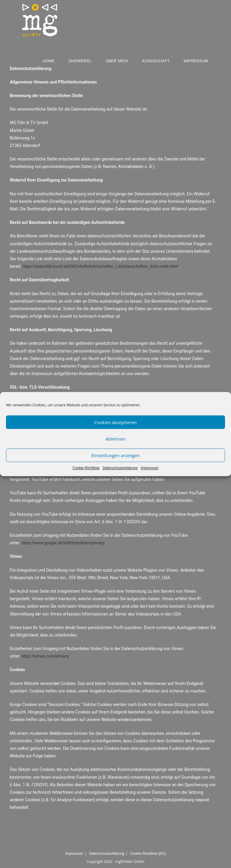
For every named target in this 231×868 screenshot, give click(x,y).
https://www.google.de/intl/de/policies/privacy (63, 543)
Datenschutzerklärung (120, 468)
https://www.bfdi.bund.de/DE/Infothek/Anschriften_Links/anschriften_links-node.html (100, 266)
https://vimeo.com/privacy (45, 656)
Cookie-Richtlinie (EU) (148, 854)
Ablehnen (116, 439)
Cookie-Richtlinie (86, 468)
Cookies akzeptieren (116, 422)
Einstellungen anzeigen (115, 455)
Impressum (150, 468)
